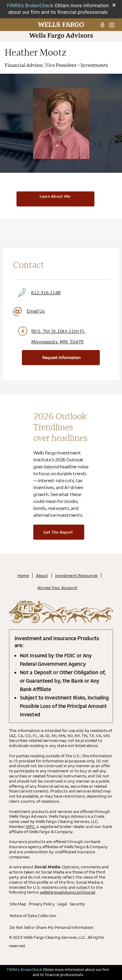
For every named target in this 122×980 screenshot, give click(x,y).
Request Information (61, 358)
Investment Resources (76, 575)
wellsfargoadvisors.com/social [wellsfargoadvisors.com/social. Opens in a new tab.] (67, 892)
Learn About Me (55, 196)
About (42, 575)
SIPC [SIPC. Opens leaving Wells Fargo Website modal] (30, 826)
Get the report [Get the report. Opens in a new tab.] (58, 532)
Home (23, 575)
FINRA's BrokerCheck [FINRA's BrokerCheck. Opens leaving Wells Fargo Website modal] (30, 6)
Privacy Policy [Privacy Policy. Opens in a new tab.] (42, 904)
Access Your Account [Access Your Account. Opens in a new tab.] (57, 588)
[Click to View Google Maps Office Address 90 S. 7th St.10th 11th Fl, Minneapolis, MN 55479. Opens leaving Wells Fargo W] (61, 336)
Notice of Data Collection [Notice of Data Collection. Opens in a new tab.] (33, 916)
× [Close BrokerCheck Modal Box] (114, 5)
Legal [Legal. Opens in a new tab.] (62, 904)
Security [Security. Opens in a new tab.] (77, 904)
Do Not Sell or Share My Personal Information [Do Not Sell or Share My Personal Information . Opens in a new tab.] (52, 927)
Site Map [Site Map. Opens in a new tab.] (18, 904)
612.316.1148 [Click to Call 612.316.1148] (39, 293)
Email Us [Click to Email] (28, 311)
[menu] (110, 25)
